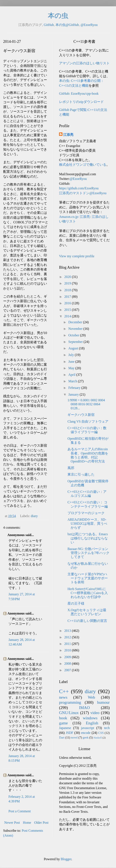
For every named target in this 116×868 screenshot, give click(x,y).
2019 (68, 283)
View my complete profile (77, 256)
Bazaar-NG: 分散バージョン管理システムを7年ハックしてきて (88, 553)
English (92, 723)
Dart (62, 737)
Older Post (41, 823)
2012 (68, 637)
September (76, 342)
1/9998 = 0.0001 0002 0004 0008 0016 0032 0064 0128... (86, 404)
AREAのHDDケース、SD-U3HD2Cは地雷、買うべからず (87, 524)
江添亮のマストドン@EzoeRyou (83, 193)
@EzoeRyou (89, 25)
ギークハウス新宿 (81, 415)
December (76, 322)
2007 (68, 670)
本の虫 (58, 16)
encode (86, 733)
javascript (88, 728)
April (72, 375)
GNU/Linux (69, 713)
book (63, 718)
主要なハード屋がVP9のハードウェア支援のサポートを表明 (88, 578)
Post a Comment (20, 811)
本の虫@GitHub (67, 25)
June (72, 362)
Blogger (66, 859)
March (73, 381)
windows (90, 718)
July (72, 355)
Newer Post (12, 823)
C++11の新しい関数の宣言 (87, 621)
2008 (68, 664)
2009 (68, 657)
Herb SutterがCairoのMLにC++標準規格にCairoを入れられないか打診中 (88, 593)
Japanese (65, 728)
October (74, 335)
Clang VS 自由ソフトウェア (88, 421)
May (72, 368)
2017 (68, 297)
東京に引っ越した (81, 474)
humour (103, 702)
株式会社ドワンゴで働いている (83, 165)
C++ (64, 691)
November (76, 329)
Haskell (98, 738)
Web (91, 697)
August (74, 348)
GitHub (49, 25)
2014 (68, 316)
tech (107, 728)
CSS (101, 733)
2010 (68, 650)
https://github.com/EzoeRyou (79, 188)
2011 (68, 644)
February (75, 388)
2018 (68, 290)
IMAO (84, 708)
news (63, 697)
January (74, 394)
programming (70, 702)
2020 (68, 277)
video (95, 713)
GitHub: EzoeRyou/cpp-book (79, 94)
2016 (68, 303)
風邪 (71, 468)
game (63, 723)
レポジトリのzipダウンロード (81, 102)
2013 (68, 631)
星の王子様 (76, 603)
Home (27, 823)
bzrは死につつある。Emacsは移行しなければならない (88, 538)
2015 (68, 310)
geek (86, 737)
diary (34, 516)
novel (74, 737)
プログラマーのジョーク (86, 513)
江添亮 (68, 135)
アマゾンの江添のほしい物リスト (84, 63)
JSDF (70, 733)
